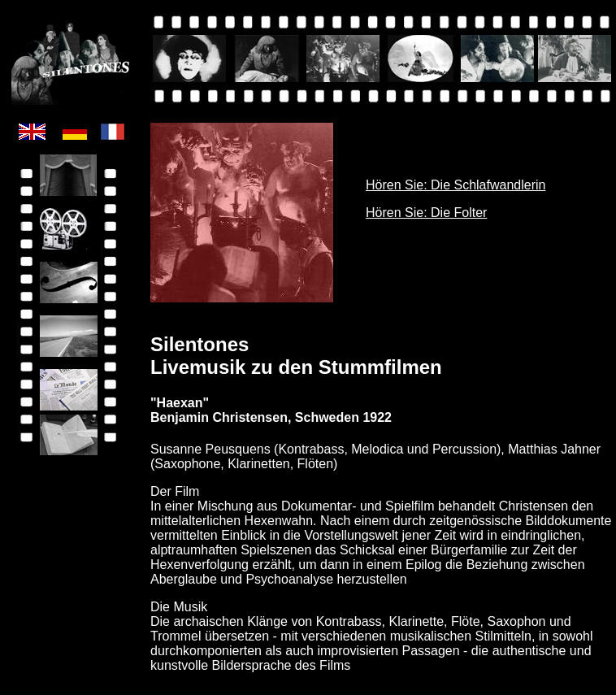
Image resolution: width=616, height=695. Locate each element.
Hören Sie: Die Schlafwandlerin (455, 185)
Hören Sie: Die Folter (426, 213)
